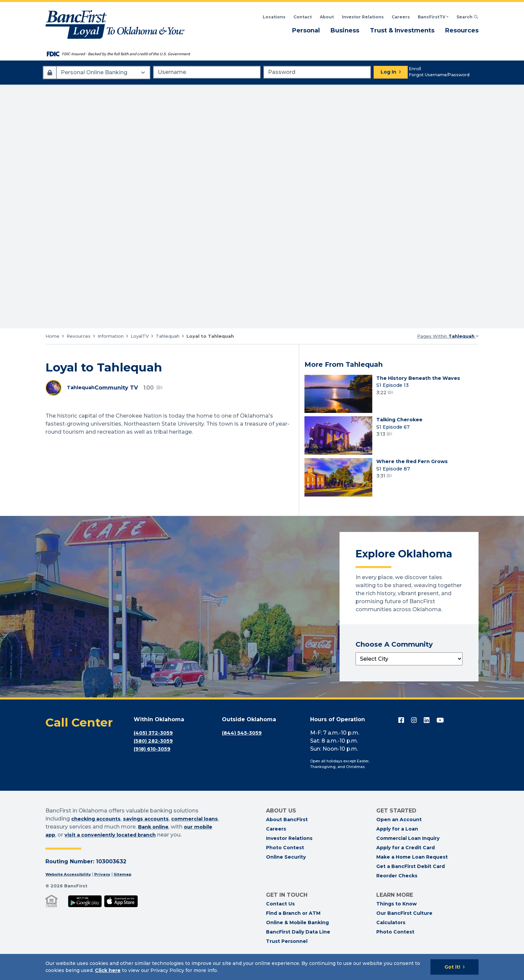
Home (52, 336)
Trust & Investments (402, 30)
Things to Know (397, 921)
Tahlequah (168, 336)
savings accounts (153, 837)
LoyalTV (140, 336)
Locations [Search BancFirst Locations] (274, 17)
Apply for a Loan (397, 847)
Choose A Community (394, 662)
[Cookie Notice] (262, 967)
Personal (306, 30)
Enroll (415, 69)
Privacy (109, 892)
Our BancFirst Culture (404, 931)
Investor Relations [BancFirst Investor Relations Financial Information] (363, 17)
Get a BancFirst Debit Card (411, 884)
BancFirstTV (432, 17)
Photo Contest (285, 865)
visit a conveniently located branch (138, 853)
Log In (388, 72)
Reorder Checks (397, 893)
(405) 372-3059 (155, 751)
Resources (462, 30)
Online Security (286, 875)
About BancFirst (287, 837)
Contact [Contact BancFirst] (303, 17)
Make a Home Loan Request (412, 875)
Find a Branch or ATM (293, 931)
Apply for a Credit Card (406, 865)
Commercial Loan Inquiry (408, 856)
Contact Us (280, 921)
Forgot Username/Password (439, 75)
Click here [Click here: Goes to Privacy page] (108, 970)
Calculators (391, 940)
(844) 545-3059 (244, 751)
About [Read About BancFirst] (327, 17)
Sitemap (131, 892)
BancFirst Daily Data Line (298, 950)
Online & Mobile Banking (297, 940)
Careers (401, 17)
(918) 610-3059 (154, 767)
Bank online (173, 845)
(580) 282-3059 (155, 759)
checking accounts (99, 837)
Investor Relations (289, 856)
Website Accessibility (71, 892)
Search (468, 17)
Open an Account (399, 837)
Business (345, 30)
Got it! (452, 967)
